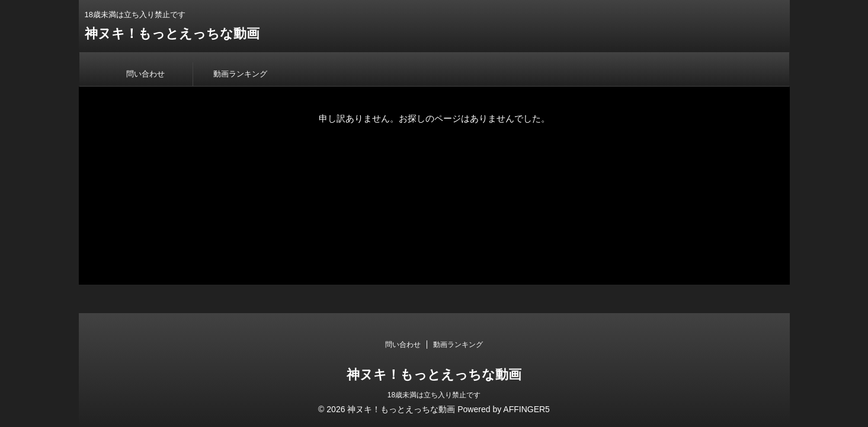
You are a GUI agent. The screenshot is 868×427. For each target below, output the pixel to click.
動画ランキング (240, 74)
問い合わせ (145, 74)
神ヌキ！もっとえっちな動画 (172, 34)
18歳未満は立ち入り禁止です (434, 395)
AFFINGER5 (526, 409)
